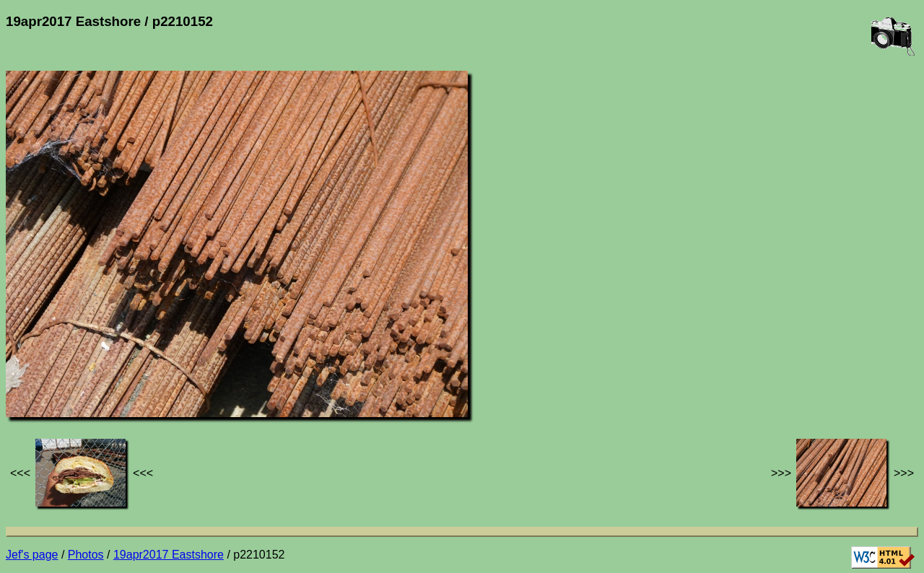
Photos (86, 555)
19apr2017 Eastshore (169, 555)
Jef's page (32, 555)
